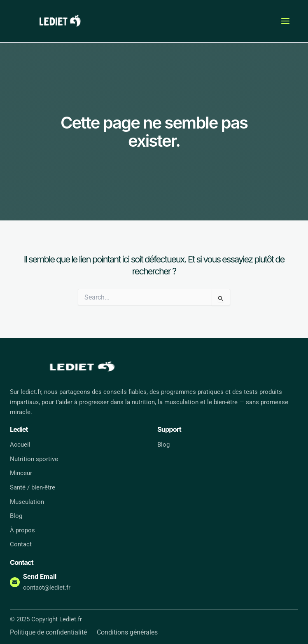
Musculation (27, 502)
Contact (21, 545)
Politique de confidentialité (48, 632)
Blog (16, 516)
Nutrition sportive (34, 459)
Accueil (20, 445)
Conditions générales (127, 632)
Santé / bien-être (33, 487)
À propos (22, 530)
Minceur (21, 473)
